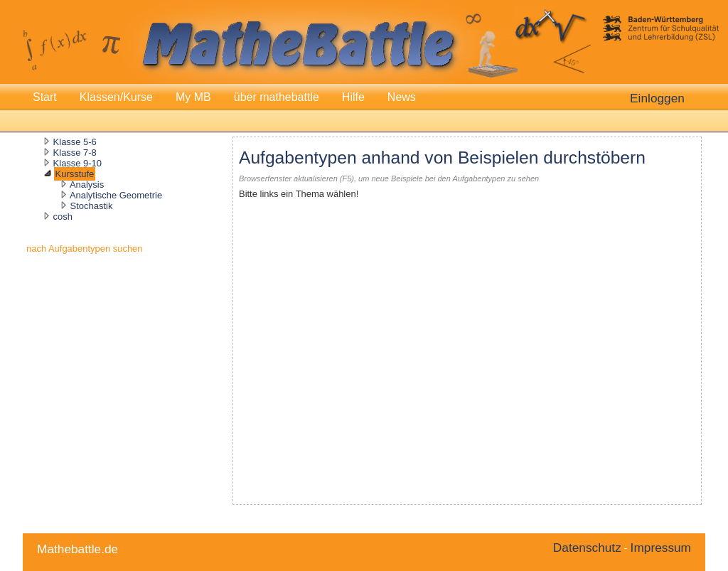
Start (45, 97)
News (402, 97)
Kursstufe (75, 174)
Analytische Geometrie (116, 195)
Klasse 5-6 (75, 142)
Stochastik (92, 206)
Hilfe (353, 97)
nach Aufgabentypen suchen (85, 249)
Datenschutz (587, 548)
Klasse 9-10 (77, 163)
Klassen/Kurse (116, 97)
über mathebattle (277, 97)
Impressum (661, 548)
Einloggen (657, 98)
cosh (63, 217)
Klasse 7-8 (75, 153)
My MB (193, 97)
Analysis (87, 185)
